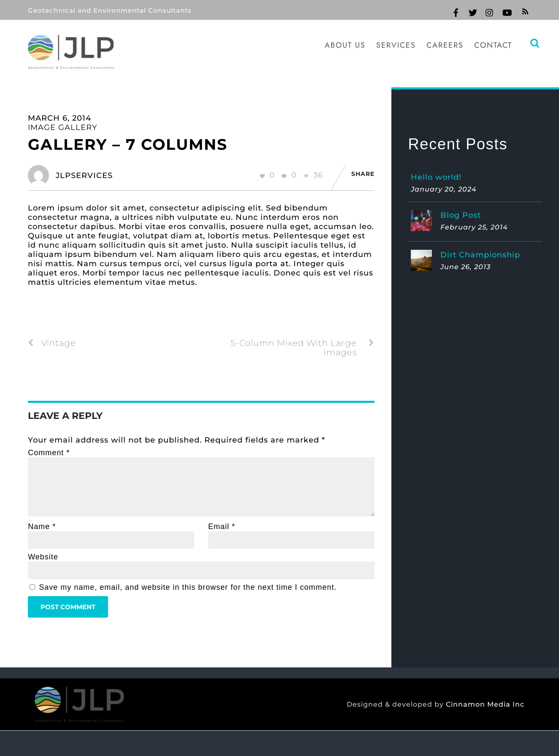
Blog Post (461, 215)
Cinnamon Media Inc (485, 705)
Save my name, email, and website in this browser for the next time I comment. (188, 587)
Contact (493, 45)
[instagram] (490, 11)
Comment (49, 453)
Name (42, 526)
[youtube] (507, 11)
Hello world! (436, 177)
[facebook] (456, 11)
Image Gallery (62, 127)
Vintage (52, 343)
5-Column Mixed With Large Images (303, 348)
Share (363, 174)
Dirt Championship (480, 255)
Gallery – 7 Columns (128, 144)
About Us (345, 45)
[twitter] (473, 11)
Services (396, 45)
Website (43, 557)
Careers (445, 45)
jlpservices (84, 175)
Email (222, 526)
